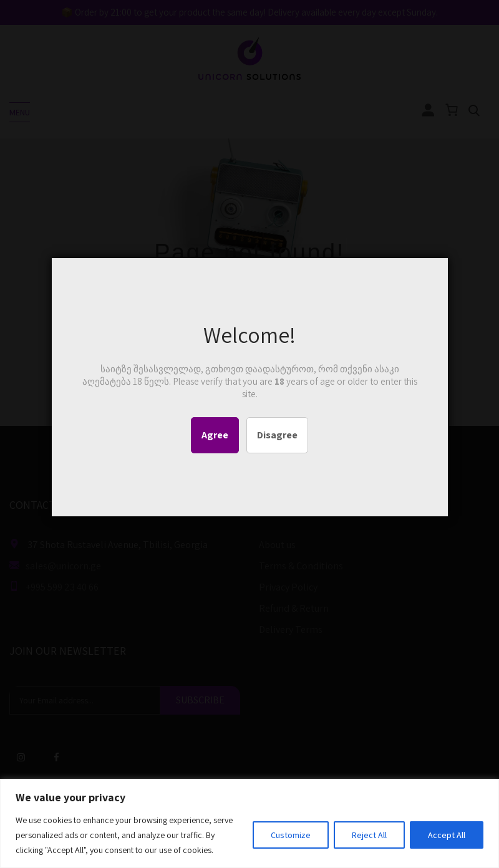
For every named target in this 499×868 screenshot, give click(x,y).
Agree (215, 435)
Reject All (369, 835)
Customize (291, 835)
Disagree (277, 435)
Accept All (447, 835)
